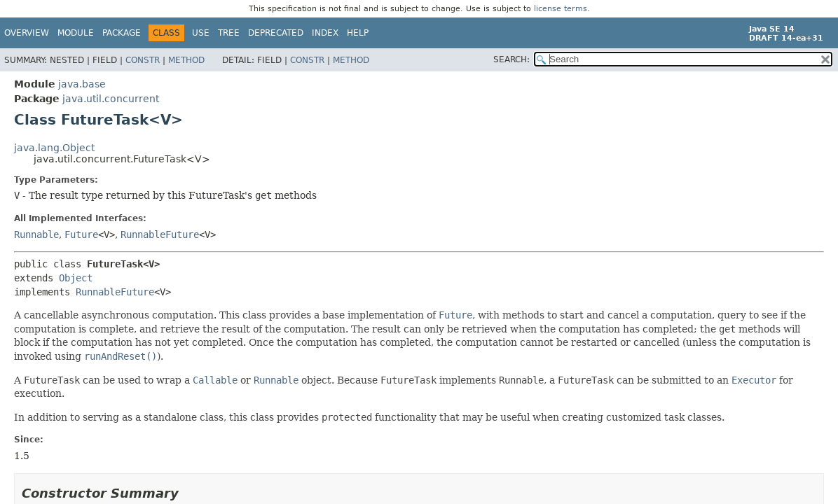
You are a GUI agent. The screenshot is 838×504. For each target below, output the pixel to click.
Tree (229, 33)
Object (76, 278)
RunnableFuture (160, 234)
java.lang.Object (54, 148)
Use (201, 33)
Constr (143, 60)
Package (122, 33)
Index (325, 33)
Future (81, 234)
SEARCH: (511, 59)
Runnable (36, 234)
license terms (561, 9)
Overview (27, 33)
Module (76, 33)
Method (186, 60)
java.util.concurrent (111, 99)
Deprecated (276, 33)
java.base (82, 84)
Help (358, 33)
